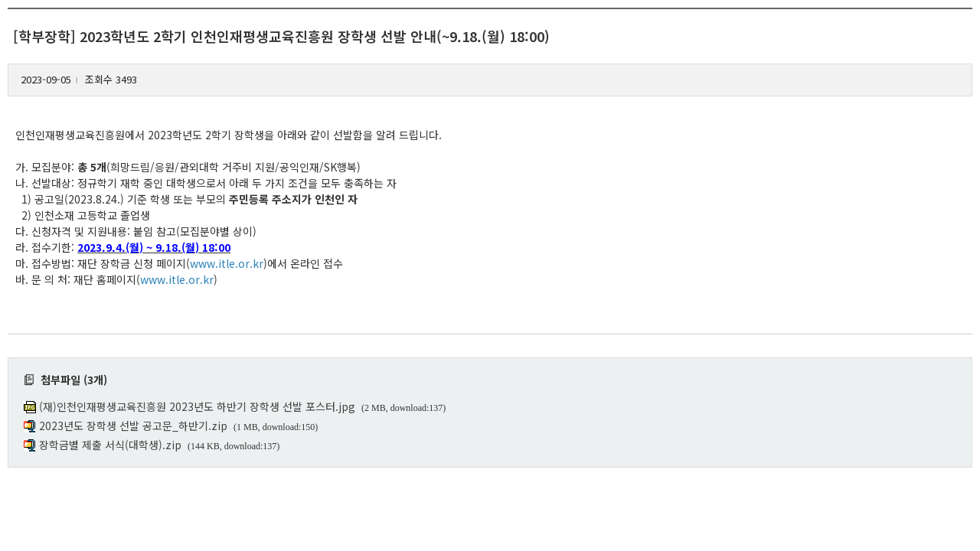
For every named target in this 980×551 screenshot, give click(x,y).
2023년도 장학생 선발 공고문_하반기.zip (133, 425)
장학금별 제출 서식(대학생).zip (110, 445)
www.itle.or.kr (227, 263)
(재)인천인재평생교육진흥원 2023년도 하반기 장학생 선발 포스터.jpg (197, 406)
